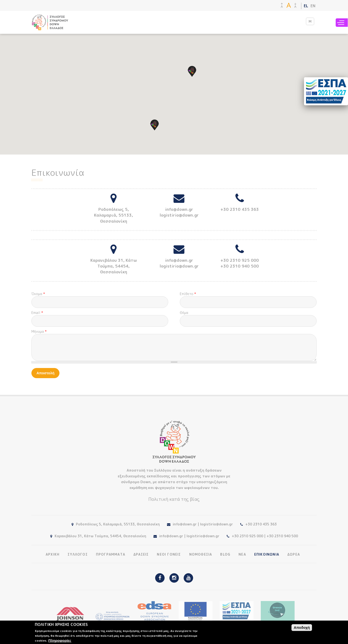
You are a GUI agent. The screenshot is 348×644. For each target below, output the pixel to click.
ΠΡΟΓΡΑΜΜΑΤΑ (111, 554)
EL (306, 6)
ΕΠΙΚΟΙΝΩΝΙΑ (267, 554)
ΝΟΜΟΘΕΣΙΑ (201, 554)
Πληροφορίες (60, 640)
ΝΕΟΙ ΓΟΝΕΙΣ (169, 554)
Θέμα (184, 313)
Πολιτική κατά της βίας (174, 499)
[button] (192, 71)
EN (313, 6)
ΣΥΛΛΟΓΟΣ (78, 554)
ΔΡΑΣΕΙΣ (141, 554)
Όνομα (38, 294)
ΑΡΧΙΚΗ (53, 554)
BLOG (225, 554)
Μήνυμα (39, 331)
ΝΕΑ (242, 554)
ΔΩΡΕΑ (294, 554)
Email (37, 313)
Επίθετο (188, 294)
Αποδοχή (302, 627)
